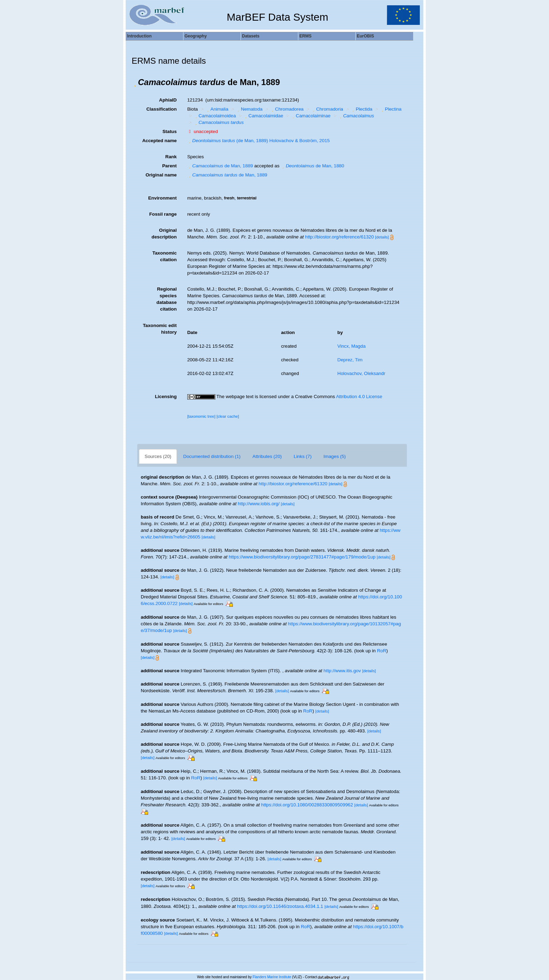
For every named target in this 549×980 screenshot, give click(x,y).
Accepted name (159, 141)
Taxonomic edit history (160, 329)
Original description (164, 234)
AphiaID (168, 100)
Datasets (251, 36)
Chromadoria (327, 109)
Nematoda (249, 109)
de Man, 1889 (220, 166)
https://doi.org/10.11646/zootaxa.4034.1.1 (280, 906)
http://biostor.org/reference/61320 (339, 237)
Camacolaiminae (311, 116)
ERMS (305, 36)
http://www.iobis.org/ (259, 504)
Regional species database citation (167, 299)
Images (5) (335, 456)
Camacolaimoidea (214, 116)
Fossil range (163, 214)
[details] (382, 237)
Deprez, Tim (350, 360)
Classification (162, 109)
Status (170, 131)
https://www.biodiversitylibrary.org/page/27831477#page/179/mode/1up (302, 557)
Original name (161, 175)
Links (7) (303, 456)
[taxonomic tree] (201, 416)
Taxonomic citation (164, 256)
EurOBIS (365, 36)
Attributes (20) (267, 456)
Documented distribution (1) (212, 456)
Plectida (362, 109)
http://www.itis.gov (342, 671)
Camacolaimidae (263, 116)
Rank (171, 157)
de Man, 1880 (312, 166)
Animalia (217, 109)
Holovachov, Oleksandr (362, 373)
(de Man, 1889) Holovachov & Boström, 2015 (259, 141)
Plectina (391, 109)
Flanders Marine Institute (272, 977)
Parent (169, 166)
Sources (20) (158, 456)
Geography (196, 36)
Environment (162, 198)
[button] (135, 82)
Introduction (139, 36)
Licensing (166, 397)
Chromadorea (287, 109)
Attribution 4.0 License (359, 397)
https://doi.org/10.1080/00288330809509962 (307, 805)
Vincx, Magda (352, 346)
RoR (382, 651)
